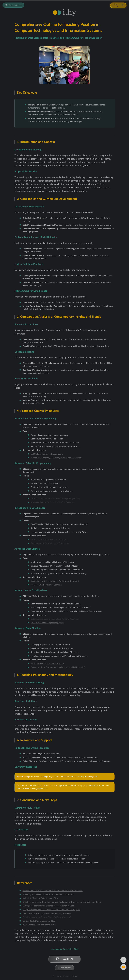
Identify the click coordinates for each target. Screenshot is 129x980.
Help (59, 977)
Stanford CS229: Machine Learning (46, 585)
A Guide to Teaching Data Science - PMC (41, 898)
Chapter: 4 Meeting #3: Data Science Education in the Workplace (51, 910)
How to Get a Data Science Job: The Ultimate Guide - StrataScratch (53, 891)
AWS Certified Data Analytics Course (47, 664)
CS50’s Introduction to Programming (47, 454)
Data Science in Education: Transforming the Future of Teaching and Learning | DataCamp (62, 902)
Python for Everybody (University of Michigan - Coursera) (56, 458)
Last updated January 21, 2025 (64, 949)
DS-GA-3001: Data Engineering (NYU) (47, 623)
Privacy (66, 977)
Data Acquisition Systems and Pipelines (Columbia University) (58, 667)
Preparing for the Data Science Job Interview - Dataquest (48, 894)
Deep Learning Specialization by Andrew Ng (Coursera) (55, 581)
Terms (75, 977)
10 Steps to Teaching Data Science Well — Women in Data (48, 906)
